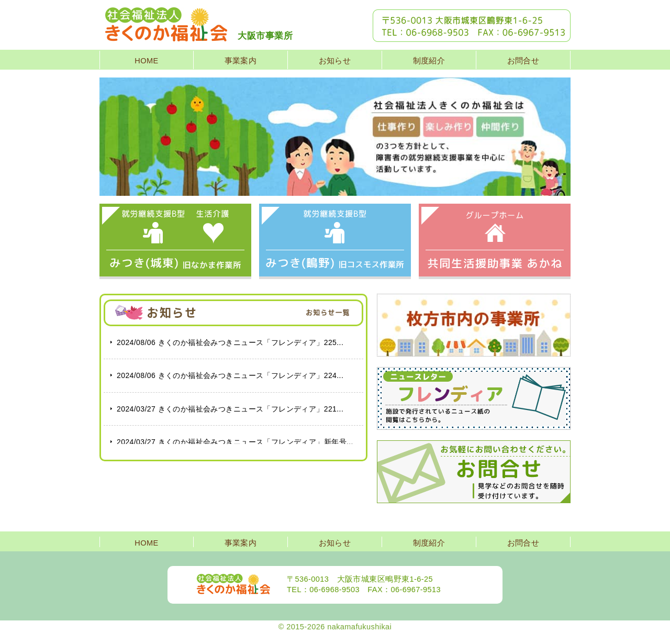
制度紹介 (429, 61)
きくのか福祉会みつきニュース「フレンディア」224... (230, 375)
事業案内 (241, 61)
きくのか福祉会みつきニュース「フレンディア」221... (230, 409)
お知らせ (335, 61)
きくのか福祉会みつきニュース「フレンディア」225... (230, 342)
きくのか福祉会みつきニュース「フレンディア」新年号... (235, 442)
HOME (146, 61)
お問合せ (523, 61)
